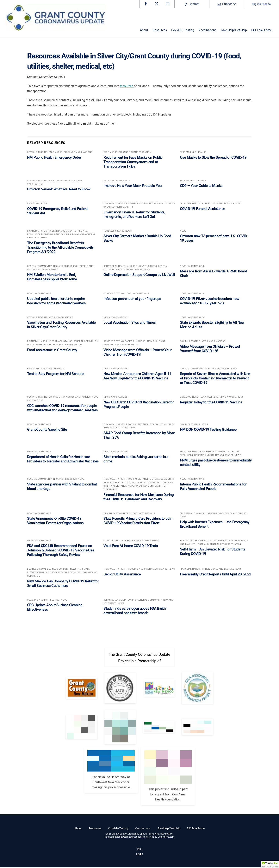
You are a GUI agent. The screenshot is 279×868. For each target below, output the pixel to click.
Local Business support (54, 570)
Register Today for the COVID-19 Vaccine (211, 403)
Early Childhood (135, 342)
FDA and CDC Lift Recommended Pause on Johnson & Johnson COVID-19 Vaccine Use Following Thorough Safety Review (61, 551)
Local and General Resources (215, 545)
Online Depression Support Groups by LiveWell (139, 275)
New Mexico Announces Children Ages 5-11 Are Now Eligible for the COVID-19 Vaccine (137, 377)
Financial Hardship (115, 204)
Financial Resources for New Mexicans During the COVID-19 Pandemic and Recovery (139, 497)
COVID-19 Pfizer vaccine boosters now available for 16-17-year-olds (210, 301)
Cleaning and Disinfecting (43, 600)
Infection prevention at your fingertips (132, 299)
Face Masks (56, 153)
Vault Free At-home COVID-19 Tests (131, 547)
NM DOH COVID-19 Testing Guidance (208, 430)
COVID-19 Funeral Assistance (202, 209)
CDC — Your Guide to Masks (201, 186)
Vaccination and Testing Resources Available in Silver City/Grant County (61, 325)
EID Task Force (261, 31)
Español (267, 4)
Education (33, 204)
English (256, 4)
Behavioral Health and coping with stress (130, 267)
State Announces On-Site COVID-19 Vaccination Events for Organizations (55, 521)
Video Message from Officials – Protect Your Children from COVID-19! (137, 353)
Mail (139, 850)
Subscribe (227, 4)
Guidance (69, 153)
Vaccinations (208, 31)
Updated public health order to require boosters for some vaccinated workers (56, 301)
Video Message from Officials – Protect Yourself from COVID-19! (210, 349)
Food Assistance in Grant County (52, 351)
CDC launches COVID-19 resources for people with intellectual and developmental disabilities (62, 408)
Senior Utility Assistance (122, 575)
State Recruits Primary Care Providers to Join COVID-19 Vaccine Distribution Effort (138, 521)
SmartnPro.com (166, 838)
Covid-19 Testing (183, 31)
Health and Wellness (205, 398)
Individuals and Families (219, 204)
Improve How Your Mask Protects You (133, 186)
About (144, 31)
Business (33, 570)
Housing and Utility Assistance (148, 204)
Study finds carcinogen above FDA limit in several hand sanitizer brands (135, 611)
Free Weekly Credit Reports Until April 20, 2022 (216, 575)
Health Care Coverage (143, 483)
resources (127, 87)
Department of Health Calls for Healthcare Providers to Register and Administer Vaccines (63, 460)
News (79, 181)
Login (140, 855)
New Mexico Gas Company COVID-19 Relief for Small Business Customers (63, 584)
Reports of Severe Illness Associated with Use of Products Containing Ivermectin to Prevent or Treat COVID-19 (215, 379)
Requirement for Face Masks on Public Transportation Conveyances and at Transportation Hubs (133, 162)
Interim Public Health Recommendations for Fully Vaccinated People (213, 487)
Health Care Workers (117, 514)
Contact (192, 4)
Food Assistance (114, 232)
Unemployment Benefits (118, 208)
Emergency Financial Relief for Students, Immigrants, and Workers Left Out (134, 215)
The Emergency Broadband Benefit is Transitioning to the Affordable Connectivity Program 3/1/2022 (60, 248)
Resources (160, 31)
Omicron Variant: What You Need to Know (59, 190)
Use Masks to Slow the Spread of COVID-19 (213, 158)
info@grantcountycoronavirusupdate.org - (127, 838)
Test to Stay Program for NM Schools (56, 375)
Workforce (110, 490)
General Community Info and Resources (52, 267)
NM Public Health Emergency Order (54, 158)
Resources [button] (95, 829)
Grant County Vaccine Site (47, 430)
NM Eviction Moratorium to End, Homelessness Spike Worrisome (52, 278)
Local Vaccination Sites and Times (130, 323)
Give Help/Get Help (234, 31)
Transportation (141, 153)
